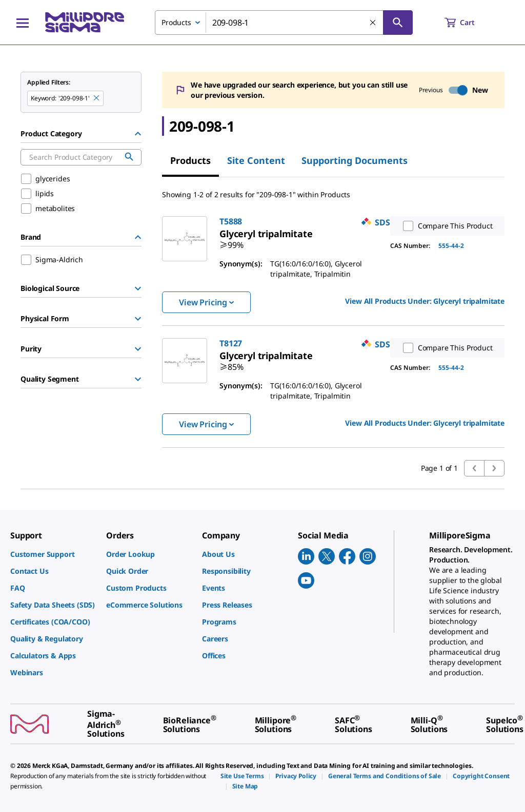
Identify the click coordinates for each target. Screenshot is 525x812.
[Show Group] (138, 288)
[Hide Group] (138, 134)
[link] (266, 234)
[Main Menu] (23, 23)
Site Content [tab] (256, 160)
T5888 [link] (231, 221)
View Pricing (206, 302)
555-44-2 (451, 246)
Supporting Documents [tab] (355, 160)
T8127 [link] (231, 343)
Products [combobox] (176, 22)
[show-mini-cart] (469, 23)
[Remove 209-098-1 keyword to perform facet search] (97, 98)
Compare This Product (446, 226)
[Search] (398, 23)
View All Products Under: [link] (425, 301)
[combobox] (284, 23)
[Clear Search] (373, 23)
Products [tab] (190, 160)
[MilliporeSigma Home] (85, 22)
